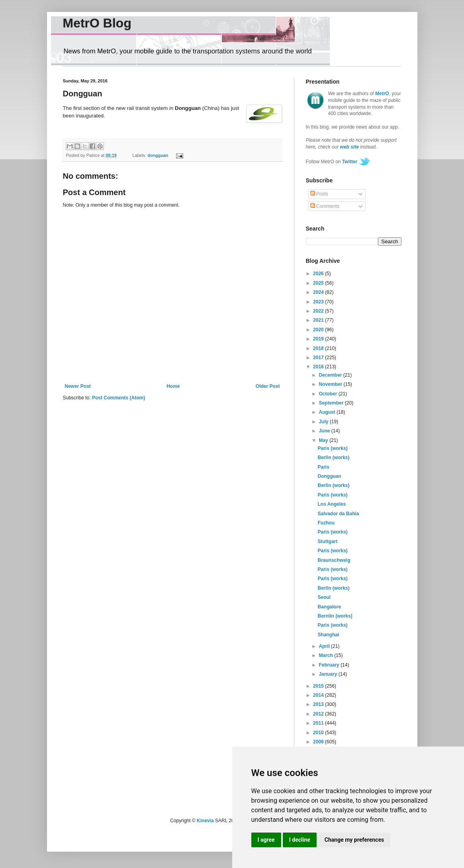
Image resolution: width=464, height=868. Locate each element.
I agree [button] (266, 840)
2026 (319, 274)
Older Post (268, 386)
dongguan (158, 155)
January (328, 674)
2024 (319, 292)
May (324, 440)
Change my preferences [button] (354, 840)
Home (173, 386)
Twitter (350, 162)
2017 (319, 358)
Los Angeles (332, 504)
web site (349, 147)
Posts (319, 194)
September (332, 403)
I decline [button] (300, 840)
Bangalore (329, 607)
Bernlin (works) (335, 616)
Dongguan (329, 476)
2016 (319, 367)
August (328, 412)
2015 (319, 686)
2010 (319, 733)
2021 (319, 320)
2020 (319, 330)
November (331, 384)
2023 (319, 302)
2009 (319, 742)
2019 (319, 339)
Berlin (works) (333, 457)
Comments (325, 206)
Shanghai (328, 635)
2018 (319, 348)
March (326, 655)
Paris (323, 467)
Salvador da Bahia (338, 514)
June (325, 431)
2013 (319, 704)
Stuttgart (327, 542)
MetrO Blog (97, 23)
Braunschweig (334, 560)
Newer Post (78, 386)
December (331, 375)
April (325, 646)
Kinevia (205, 821)
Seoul (324, 597)
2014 (319, 695)
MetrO (382, 94)
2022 (319, 311)
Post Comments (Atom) (118, 398)
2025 (319, 283)
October (328, 394)
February (330, 665)
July (324, 422)
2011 (319, 723)
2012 (319, 714)
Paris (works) (332, 448)
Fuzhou (326, 523)
